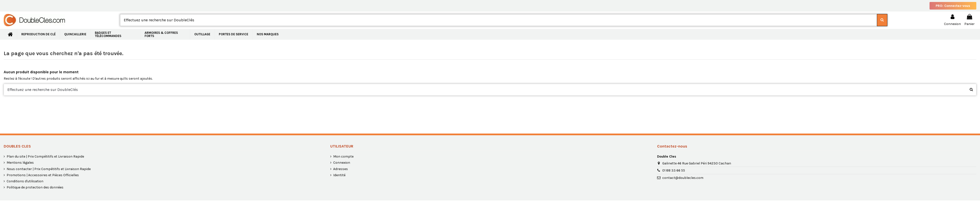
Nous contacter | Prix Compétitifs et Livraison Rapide (49, 169)
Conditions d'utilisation (25, 181)
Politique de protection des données (35, 187)
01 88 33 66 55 (674, 170)
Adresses (341, 169)
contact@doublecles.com (683, 178)
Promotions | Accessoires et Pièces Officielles (43, 175)
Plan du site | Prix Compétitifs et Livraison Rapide (45, 156)
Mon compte (343, 156)
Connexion (342, 163)
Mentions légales (20, 163)
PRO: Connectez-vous (953, 6)
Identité (339, 175)
